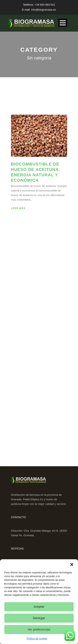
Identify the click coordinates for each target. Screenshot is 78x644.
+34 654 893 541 (45, 5)
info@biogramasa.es (44, 10)
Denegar (39, 618)
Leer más (18, 208)
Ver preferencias (39, 629)
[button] (72, 564)
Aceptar (39, 607)
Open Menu (63, 23)
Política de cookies (37, 639)
